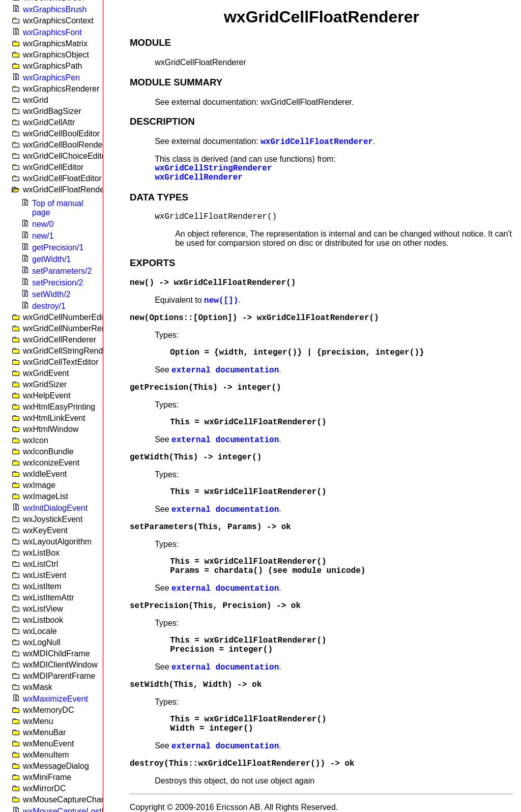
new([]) (221, 301)
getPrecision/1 (58, 248)
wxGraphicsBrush (55, 9)
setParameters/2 (62, 271)
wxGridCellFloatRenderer (317, 142)
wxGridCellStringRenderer (213, 168)
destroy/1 (49, 306)
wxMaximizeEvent (55, 699)
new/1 (43, 236)
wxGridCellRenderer (199, 178)
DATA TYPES (159, 197)
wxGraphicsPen (51, 78)
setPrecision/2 (58, 283)
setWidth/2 (51, 294)
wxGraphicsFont (52, 32)
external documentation (225, 370)
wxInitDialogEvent (55, 508)
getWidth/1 (51, 259)
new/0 (43, 224)
